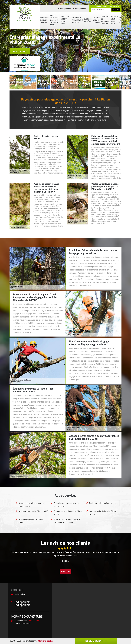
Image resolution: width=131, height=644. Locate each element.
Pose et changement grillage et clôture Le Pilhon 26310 (67, 521)
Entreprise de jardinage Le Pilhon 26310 (68, 513)
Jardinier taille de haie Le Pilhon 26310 (103, 513)
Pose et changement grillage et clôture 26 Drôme (55, 20)
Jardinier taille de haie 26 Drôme (114, 20)
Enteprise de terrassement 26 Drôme (77, 20)
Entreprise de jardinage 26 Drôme (105, 20)
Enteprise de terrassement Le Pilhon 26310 (66, 505)
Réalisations (20, 51)
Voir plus (65, 571)
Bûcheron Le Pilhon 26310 (100, 503)
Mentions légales (45, 641)
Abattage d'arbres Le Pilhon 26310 (33, 511)
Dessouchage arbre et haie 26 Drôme (66, 20)
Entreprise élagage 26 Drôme (44, 20)
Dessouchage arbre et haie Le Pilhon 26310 (31, 505)
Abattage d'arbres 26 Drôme (96, 20)
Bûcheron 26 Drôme (88, 20)
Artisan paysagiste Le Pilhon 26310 (31, 521)
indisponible (65, 8)
